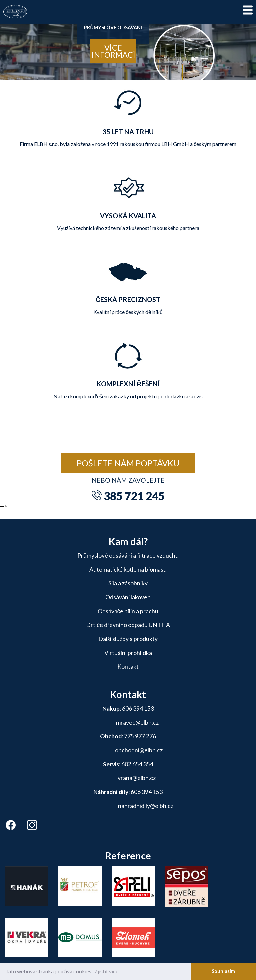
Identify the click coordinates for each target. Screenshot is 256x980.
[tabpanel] (128, 50)
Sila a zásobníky (128, 583)
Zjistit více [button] (106, 971)
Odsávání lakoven (128, 597)
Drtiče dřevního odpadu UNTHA (128, 625)
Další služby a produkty (128, 639)
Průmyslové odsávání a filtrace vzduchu (128, 556)
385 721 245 (134, 496)
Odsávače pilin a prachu (128, 611)
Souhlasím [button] (223, 971)
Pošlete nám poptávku (128, 463)
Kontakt (128, 667)
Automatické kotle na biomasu (128, 570)
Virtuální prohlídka (128, 653)
